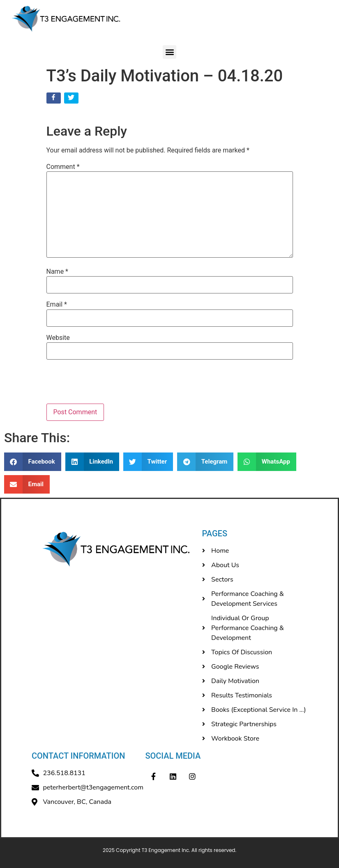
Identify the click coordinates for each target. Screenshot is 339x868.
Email (57, 305)
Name (58, 272)
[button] (169, 52)
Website (58, 338)
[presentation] (102, 383)
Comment (63, 167)
